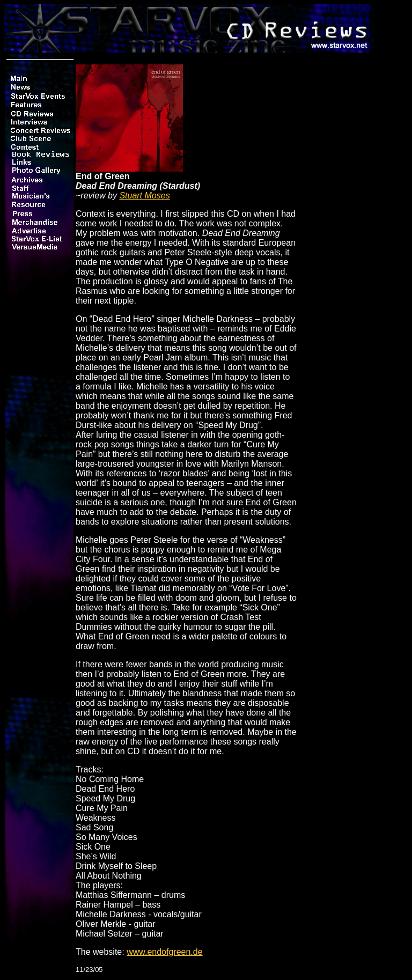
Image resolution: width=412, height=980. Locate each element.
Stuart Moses (144, 196)
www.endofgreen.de (164, 952)
